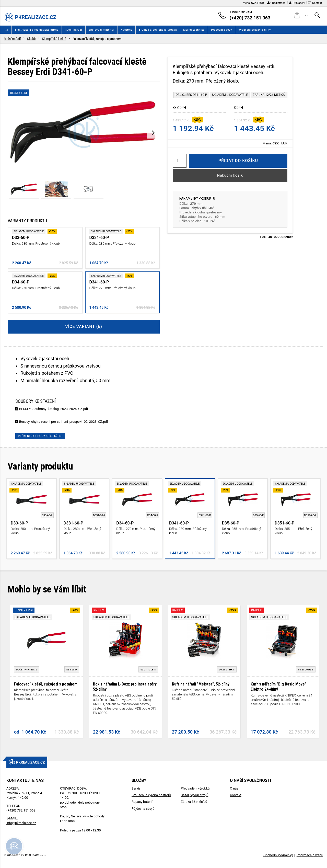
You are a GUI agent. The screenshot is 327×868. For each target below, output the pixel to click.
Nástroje (127, 30)
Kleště (31, 39)
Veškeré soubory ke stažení (40, 436)
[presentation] (153, 132)
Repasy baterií (142, 802)
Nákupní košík (230, 175)
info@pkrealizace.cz (21, 823)
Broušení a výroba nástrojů (151, 795)
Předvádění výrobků (195, 788)
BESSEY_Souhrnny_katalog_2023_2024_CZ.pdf (52, 409)
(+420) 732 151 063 (21, 810)
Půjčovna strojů (143, 809)
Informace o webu (310, 855)
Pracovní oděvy (221, 30)
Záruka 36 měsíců (194, 802)
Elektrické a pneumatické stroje (37, 30)
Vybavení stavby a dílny (255, 30)
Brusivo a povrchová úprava (158, 30)
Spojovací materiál (102, 30)
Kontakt (315, 3)
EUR (261, 3)
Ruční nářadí (74, 30)
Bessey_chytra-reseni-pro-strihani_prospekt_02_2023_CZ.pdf (62, 422)
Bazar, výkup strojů (194, 795)
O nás (234, 788)
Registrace (276, 3)
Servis (136, 788)
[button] (301, 16)
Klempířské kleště (54, 39)
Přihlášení (297, 3)
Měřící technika (194, 30)
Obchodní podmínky (278, 855)
